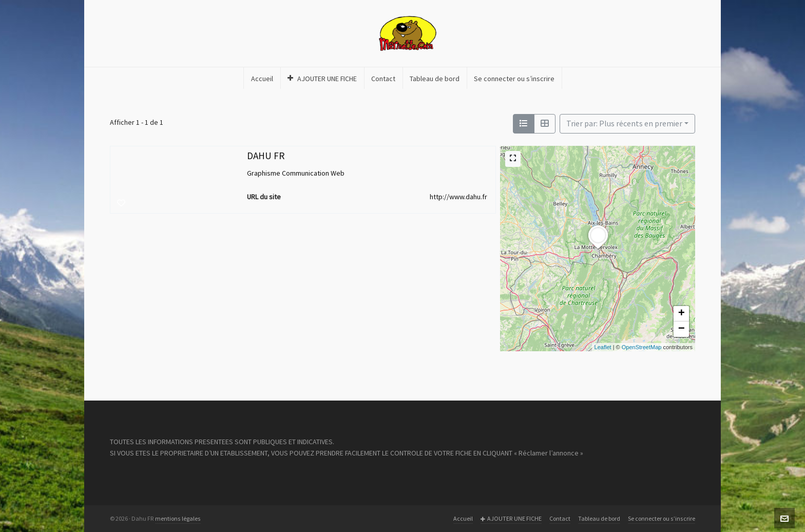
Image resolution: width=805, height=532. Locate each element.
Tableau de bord (599, 519)
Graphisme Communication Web (296, 174)
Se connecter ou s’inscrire (662, 519)
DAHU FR (266, 156)
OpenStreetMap (642, 347)
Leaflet (603, 347)
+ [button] (682, 314)
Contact (560, 519)
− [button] (682, 329)
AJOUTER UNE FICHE (511, 519)
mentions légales (178, 519)
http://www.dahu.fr (458, 197)
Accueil (463, 519)
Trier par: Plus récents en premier (624, 124)
